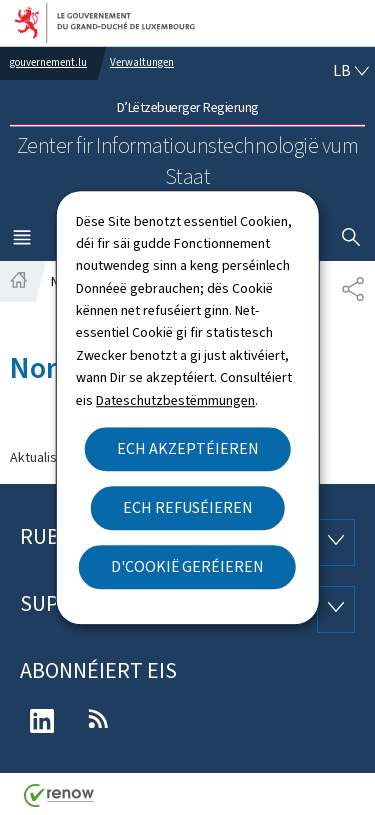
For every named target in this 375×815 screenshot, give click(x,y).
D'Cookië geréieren (187, 566)
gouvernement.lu (48, 62)
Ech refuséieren (188, 507)
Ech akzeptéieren (188, 448)
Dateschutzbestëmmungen (175, 400)
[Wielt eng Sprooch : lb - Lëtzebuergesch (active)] (351, 71)
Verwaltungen (142, 62)
